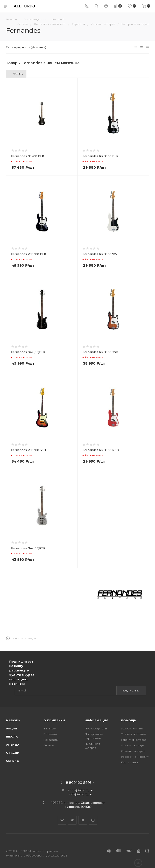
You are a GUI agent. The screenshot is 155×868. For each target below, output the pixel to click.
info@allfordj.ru (81, 794)
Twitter (72, 820)
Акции (12, 728)
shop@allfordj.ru (81, 790)
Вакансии (50, 728)
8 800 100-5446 (79, 783)
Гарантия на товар (134, 740)
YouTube (93, 820)
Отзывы (49, 745)
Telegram (83, 820)
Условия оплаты (132, 728)
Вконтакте (62, 820)
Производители (96, 728)
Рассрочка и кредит (135, 757)
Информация (97, 720)
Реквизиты (51, 740)
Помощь (129, 720)
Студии (13, 753)
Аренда (13, 745)
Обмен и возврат (133, 751)
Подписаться (132, 691)
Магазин (13, 720)
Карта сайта (129, 762)
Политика (50, 734)
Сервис (13, 761)
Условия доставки (134, 734)
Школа (12, 736)
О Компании (54, 720)
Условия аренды (132, 745)
